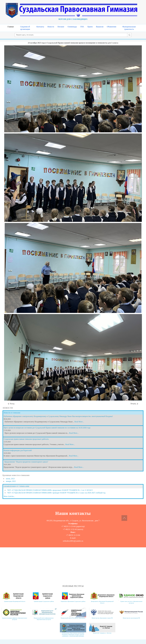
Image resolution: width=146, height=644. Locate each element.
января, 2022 (11, 481)
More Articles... (9, 496)
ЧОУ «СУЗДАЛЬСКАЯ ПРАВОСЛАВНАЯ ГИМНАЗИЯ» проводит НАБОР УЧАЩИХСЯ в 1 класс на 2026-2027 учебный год (56, 493)
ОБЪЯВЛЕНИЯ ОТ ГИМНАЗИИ (16, 486)
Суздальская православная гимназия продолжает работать (26, 439)
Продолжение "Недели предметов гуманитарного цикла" (26, 462)
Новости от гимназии (12, 413)
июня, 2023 (10, 479)
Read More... (79, 422)
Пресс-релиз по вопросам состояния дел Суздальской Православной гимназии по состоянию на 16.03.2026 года (47, 428)
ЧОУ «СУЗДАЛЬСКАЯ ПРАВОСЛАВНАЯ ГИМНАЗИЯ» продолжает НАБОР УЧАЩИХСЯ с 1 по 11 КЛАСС (50, 490)
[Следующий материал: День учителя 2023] (134, 404)
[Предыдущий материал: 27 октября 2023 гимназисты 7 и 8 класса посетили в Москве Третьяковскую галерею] (11, 404)
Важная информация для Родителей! (18, 450)
